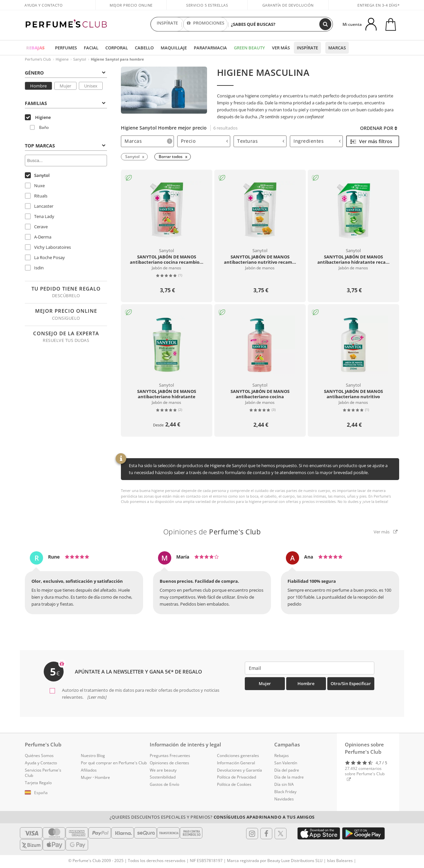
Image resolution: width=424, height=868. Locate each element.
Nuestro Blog (93, 756)
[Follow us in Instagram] (252, 834)
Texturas (261, 141)
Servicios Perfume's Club (43, 773)
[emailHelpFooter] (310, 668)
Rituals (36, 196)
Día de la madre (289, 777)
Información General (236, 763)
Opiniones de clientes (169, 763)
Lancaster (39, 206)
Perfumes (66, 48)
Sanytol (80, 59)
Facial (91, 48)
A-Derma (38, 237)
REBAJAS (35, 48)
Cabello (144, 48)
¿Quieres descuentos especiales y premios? (212, 817)
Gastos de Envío (164, 784)
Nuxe (35, 186)
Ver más (281, 48)
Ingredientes (317, 141)
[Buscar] (325, 24)
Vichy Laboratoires (48, 247)
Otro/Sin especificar (351, 683)
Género (65, 73)
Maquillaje (174, 48)
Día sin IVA (284, 784)
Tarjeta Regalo (38, 783)
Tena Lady (40, 216)
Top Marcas (65, 146)
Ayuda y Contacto (44, 5)
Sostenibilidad (163, 777)
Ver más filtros (371, 141)
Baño (39, 127)
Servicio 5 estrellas (207, 5)
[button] (48, 793)
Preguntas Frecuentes (170, 756)
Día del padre (287, 770)
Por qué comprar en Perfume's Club (114, 763)
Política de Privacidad (237, 777)
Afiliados (89, 770)
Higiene (62, 59)
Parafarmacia (210, 48)
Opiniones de (212, 532)
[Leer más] (97, 697)
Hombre (38, 86)
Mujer (65, 86)
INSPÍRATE (167, 24)
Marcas (337, 48)
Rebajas (282, 756)
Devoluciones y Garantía (239, 770)
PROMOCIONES (206, 24)
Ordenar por (379, 128)
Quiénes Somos (39, 756)
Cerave (36, 227)
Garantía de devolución (288, 5)
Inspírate (307, 48)
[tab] (147, 141)
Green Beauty (249, 48)
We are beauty (163, 770)
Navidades (284, 799)
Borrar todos (171, 157)
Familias (65, 103)
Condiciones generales (238, 756)
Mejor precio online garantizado (131, 9)
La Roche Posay (45, 257)
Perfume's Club (38, 59)
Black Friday (285, 792)
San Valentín (286, 763)
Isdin (34, 268)
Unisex (91, 86)
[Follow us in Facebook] (266, 834)
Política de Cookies (234, 784)
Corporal (117, 48)
